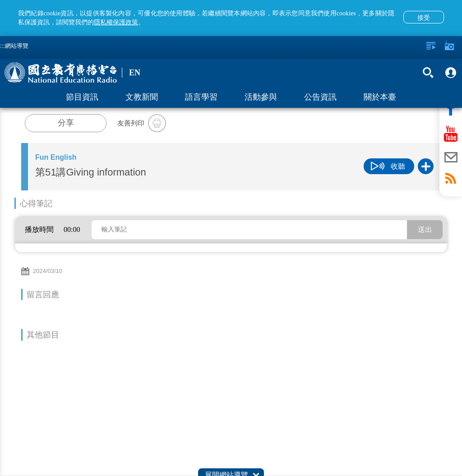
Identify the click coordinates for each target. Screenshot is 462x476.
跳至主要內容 (0, 0)
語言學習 (201, 97)
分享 (66, 123)
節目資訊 (82, 97)
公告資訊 (320, 97)
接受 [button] (424, 18)
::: (2, 46)
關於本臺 (380, 97)
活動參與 (261, 97)
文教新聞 (142, 97)
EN (135, 73)
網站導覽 (17, 46)
